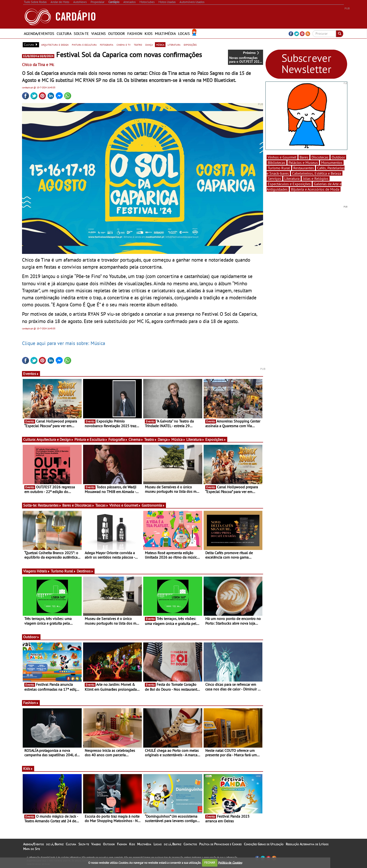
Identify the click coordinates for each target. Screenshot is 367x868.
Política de (230, 862)
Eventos (31, 374)
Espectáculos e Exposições (289, 184)
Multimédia (165, 33)
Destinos (85, 571)
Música (178, 439)
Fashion (135, 33)
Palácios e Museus (303, 163)
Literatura (195, 439)
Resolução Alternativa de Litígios (307, 844)
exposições (190, 45)
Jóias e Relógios (316, 178)
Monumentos (332, 163)
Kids (149, 33)
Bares (304, 157)
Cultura (64, 33)
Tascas (102, 505)
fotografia (107, 45)
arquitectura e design (55, 45)
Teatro (150, 439)
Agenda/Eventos (39, 33)
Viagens (99, 33)
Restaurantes (50, 505)
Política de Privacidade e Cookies (220, 844)
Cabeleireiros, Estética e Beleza (317, 173)
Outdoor (117, 33)
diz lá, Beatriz (55, 844)
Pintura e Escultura (91, 439)
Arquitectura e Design (55, 439)
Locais (184, 33)
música (160, 45)
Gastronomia (153, 505)
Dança (164, 439)
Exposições (216, 439)
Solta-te (81, 33)
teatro (138, 45)
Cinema (136, 439)
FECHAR (210, 862)
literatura (174, 45)
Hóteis (43, 571)
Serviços (274, 178)
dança (149, 45)
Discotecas (320, 157)
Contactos (190, 844)
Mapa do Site (31, 849)
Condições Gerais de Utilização (264, 844)
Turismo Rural (63, 571)
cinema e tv (124, 45)
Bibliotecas (277, 163)
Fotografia (118, 439)
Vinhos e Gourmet (125, 505)
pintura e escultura (84, 45)
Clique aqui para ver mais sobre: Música (64, 343)
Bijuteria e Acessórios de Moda (315, 189)
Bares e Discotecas (78, 505)
